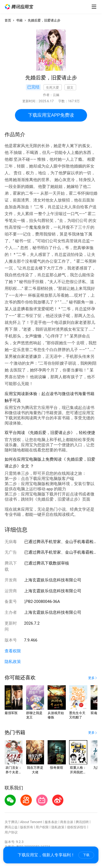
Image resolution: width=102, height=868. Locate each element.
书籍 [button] (19, 20)
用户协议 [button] (11, 832)
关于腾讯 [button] (11, 822)
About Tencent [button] (31, 822)
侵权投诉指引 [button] (77, 827)
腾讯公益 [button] (11, 827)
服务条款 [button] (51, 822)
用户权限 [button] (42, 827)
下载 (86, 855)
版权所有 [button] (27, 827)
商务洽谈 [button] (67, 822)
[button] (19, 7)
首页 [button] (8, 20)
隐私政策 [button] (13, 662)
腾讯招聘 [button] (82, 822)
